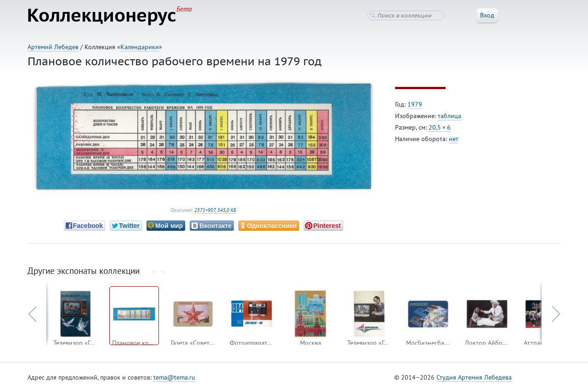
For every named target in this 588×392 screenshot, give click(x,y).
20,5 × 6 (440, 128)
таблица (449, 116)
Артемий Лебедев (53, 47)
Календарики (140, 47)
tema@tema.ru (174, 378)
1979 (415, 105)
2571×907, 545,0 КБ (215, 210)
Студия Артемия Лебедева (474, 378)
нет (454, 139)
